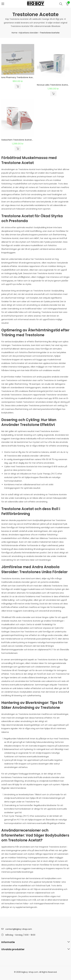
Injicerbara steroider (29, 33)
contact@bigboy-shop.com (19, 929)
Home (14, 33)
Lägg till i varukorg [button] (18, 86)
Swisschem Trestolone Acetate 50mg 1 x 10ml (24, 140)
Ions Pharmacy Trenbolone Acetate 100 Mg (23, 77)
